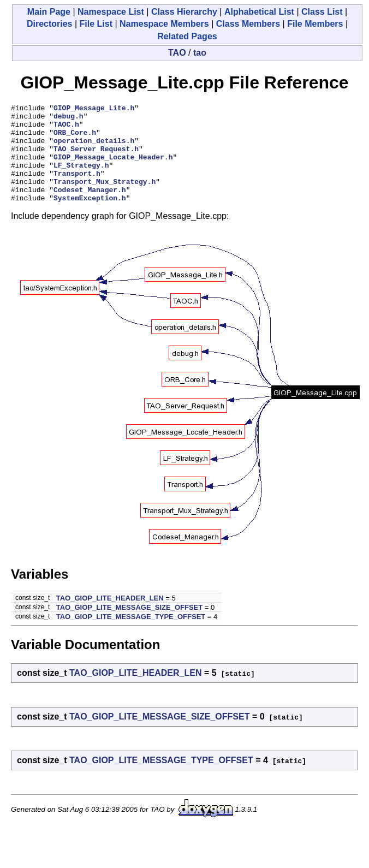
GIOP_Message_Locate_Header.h (113, 168)
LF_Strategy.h (81, 178)
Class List (322, 12)
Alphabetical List (259, 12)
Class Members (248, 24)
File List (96, 24)
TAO (177, 53)
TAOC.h (66, 129)
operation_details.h (94, 148)
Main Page (49, 12)
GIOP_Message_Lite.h (94, 109)
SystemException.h (90, 217)
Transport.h (77, 188)
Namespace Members (164, 24)
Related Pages (187, 36)
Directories (50, 24)
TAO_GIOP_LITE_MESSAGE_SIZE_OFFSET (129, 627)
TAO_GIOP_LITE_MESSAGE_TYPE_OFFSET (131, 636)
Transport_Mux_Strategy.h (105, 198)
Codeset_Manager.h (90, 207)
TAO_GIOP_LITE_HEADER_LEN (110, 618)
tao (200, 53)
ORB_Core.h (75, 139)
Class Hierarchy (184, 12)
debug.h (69, 119)
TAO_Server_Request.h (96, 158)
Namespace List (111, 12)
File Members (315, 24)
